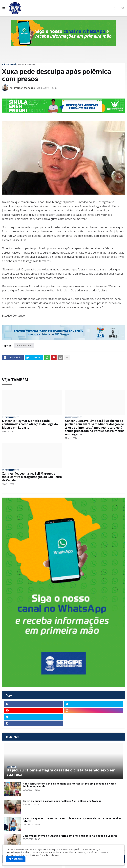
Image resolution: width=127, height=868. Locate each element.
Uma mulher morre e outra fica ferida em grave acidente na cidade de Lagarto (70, 836)
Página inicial (9, 64)
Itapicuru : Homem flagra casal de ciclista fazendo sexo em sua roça (61, 772)
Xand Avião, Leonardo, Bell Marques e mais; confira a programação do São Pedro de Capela (32, 477)
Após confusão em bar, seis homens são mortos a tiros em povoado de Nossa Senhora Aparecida (69, 785)
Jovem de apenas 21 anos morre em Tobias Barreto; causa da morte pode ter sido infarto (72, 820)
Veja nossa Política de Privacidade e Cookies (40, 855)
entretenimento (26, 64)
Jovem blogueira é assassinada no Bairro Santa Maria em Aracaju (62, 801)
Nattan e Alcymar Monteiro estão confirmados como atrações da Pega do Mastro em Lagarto (30, 424)
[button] (4, 8)
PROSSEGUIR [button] (16, 859)
